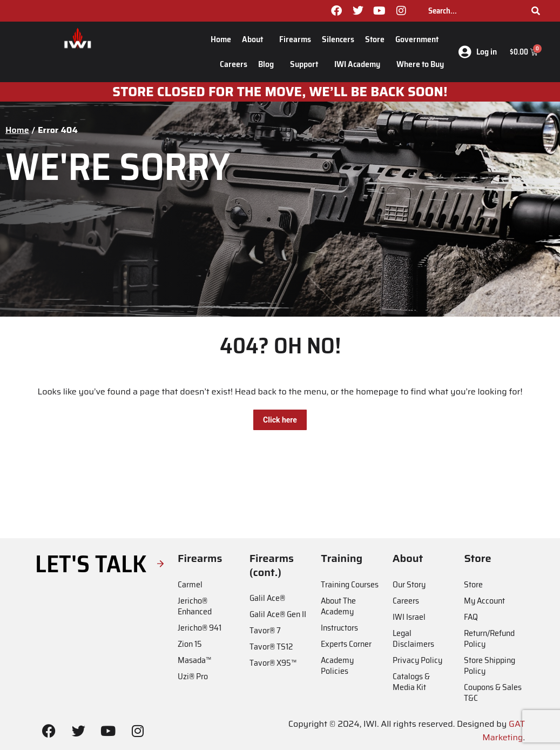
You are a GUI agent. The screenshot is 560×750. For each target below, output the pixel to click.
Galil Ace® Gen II (278, 614)
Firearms (295, 39)
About (255, 39)
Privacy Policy (417, 660)
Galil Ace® (267, 598)
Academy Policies (337, 665)
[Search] (536, 11)
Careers (234, 64)
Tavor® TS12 (271, 647)
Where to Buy (420, 64)
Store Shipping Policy (490, 665)
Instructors (339, 628)
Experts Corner (346, 644)
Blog (269, 64)
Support (307, 64)
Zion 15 (190, 644)
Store (375, 39)
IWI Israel (409, 617)
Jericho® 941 (200, 628)
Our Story (409, 584)
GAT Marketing (504, 731)
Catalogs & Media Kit (411, 682)
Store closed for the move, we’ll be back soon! (280, 92)
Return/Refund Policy (489, 638)
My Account (484, 601)
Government (420, 39)
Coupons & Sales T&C (493, 692)
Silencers (338, 39)
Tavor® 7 (265, 630)
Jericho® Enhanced (195, 606)
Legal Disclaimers (413, 638)
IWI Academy (360, 64)
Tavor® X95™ (273, 663)
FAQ (471, 617)
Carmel (190, 584)
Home (221, 39)
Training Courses (350, 584)
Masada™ (194, 660)
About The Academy (338, 606)
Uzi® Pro (193, 676)
